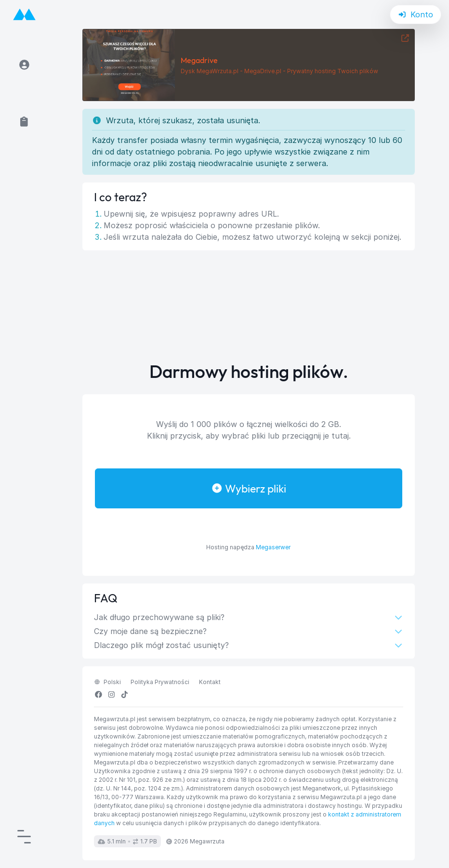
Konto (416, 14)
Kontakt (210, 682)
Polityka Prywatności (160, 682)
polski (107, 682)
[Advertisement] (249, 306)
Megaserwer (273, 547)
